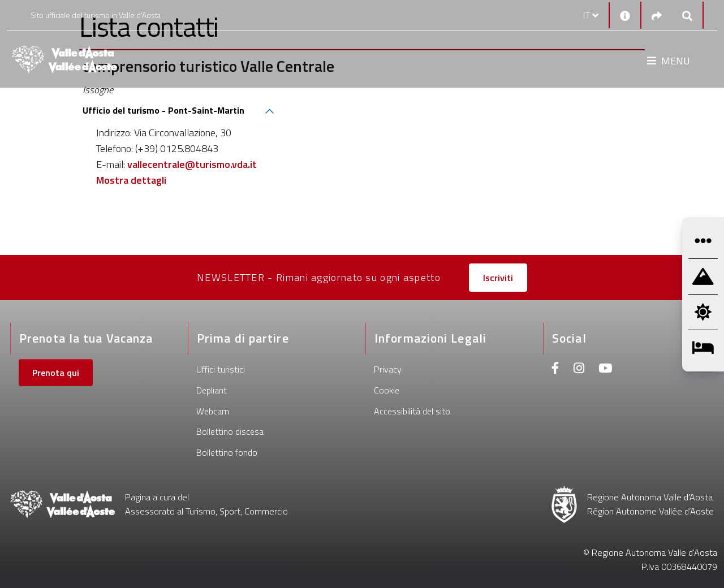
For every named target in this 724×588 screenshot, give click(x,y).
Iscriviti (498, 278)
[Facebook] (555, 369)
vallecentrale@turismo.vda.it (192, 164)
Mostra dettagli (131, 180)
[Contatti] (625, 15)
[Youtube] (605, 369)
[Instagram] (579, 369)
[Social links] (657, 16)
